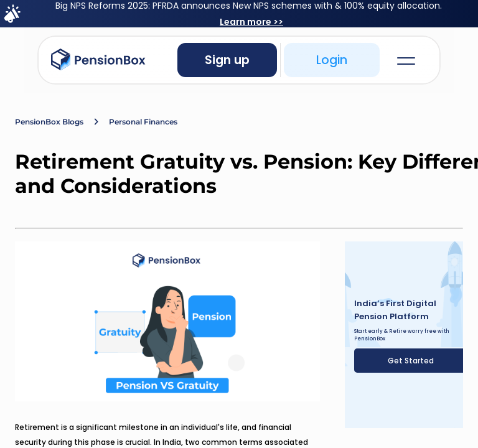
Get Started (411, 361)
